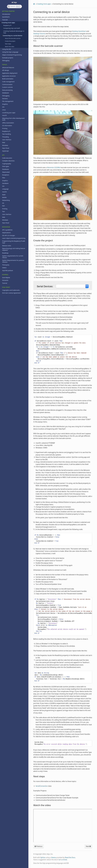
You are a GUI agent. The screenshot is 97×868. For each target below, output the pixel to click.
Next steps (8, 44)
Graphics (5, 104)
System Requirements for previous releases (13, 261)
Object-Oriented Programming (12, 55)
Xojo (15, 2)
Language (5, 189)
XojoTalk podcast (8, 270)
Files (4, 178)
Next (88, 846)
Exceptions (6, 175)
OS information (7, 126)
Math (4, 195)
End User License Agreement (11, 293)
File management (8, 101)
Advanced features (8, 68)
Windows (5, 145)
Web (4, 142)
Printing (5, 128)
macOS (4, 115)
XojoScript (5, 151)
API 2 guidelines (7, 230)
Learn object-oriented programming (14, 238)
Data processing (7, 90)
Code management (8, 82)
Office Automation (8, 123)
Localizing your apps (9, 113)
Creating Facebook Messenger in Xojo (14, 32)
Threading (5, 137)
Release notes (7, 246)
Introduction (6, 14)
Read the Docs (70, 857)
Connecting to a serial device (12, 36)
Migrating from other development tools (13, 119)
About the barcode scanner (13, 38)
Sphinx (43, 857)
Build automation (8, 79)
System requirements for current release (13, 257)
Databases (6, 93)
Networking (6, 200)
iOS (3, 107)
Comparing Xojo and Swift (12, 28)
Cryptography (7, 164)
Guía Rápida (6, 278)
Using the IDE (7, 49)
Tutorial (5, 283)
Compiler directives (8, 161)
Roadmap (5, 253)
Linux (4, 110)
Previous (38, 846)
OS (3, 203)
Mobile (4, 197)
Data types (6, 166)
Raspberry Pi (7, 25)
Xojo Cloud (6, 148)
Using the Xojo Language (10, 52)
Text (4, 211)
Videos (4, 268)
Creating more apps (8, 23)
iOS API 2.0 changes (9, 235)
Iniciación (5, 280)
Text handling (6, 134)
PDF (3, 206)
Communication (7, 84)
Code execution (7, 158)
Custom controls (7, 87)
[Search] (14, 6)
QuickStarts (6, 17)
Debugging (6, 60)
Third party (6, 265)
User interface (7, 140)
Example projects (8, 58)
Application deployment (10, 73)
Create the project (10, 41)
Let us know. (63, 860)
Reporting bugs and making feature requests (14, 249)
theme (54, 857)
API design (6, 70)
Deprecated (6, 172)
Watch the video (10, 47)
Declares (5, 99)
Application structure (9, 76)
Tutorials (5, 20)
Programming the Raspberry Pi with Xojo (14, 242)
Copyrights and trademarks (11, 290)
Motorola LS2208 (53, 167)
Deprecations (6, 233)
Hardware (5, 183)
